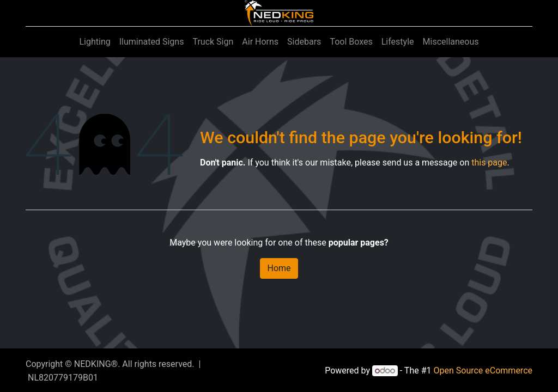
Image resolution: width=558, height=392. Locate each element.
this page (489, 163)
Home (279, 268)
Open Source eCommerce (483, 370)
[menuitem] (95, 42)
